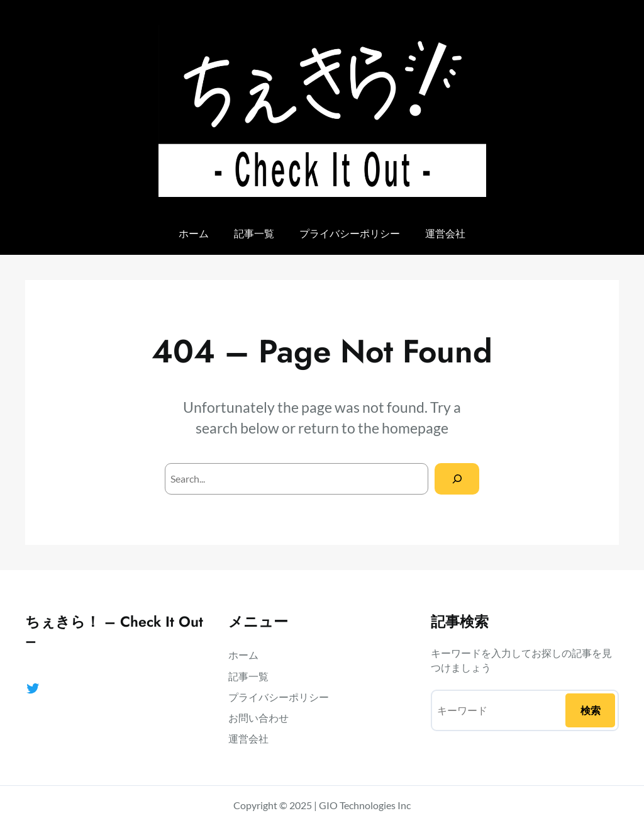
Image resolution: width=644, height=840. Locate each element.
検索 (591, 710)
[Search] (457, 479)
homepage (415, 428)
